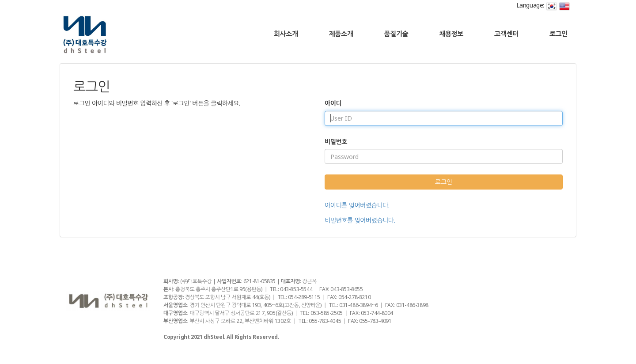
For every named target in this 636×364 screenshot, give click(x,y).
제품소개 (341, 34)
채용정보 (451, 34)
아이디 (333, 103)
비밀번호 (336, 142)
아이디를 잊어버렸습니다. (357, 205)
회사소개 (286, 34)
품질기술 (396, 34)
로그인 (558, 34)
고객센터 (506, 34)
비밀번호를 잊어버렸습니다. (360, 220)
